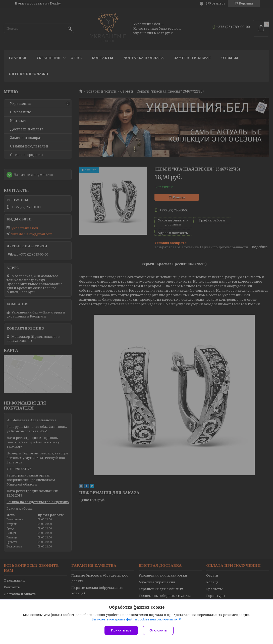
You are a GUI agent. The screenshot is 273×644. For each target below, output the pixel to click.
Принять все (121, 630)
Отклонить (158, 630)
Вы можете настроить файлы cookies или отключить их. (135, 619)
